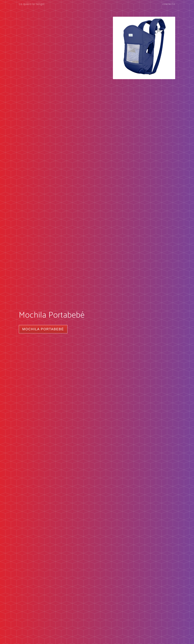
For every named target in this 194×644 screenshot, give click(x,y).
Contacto (169, 4)
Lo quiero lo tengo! (32, 4)
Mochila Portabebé (43, 329)
